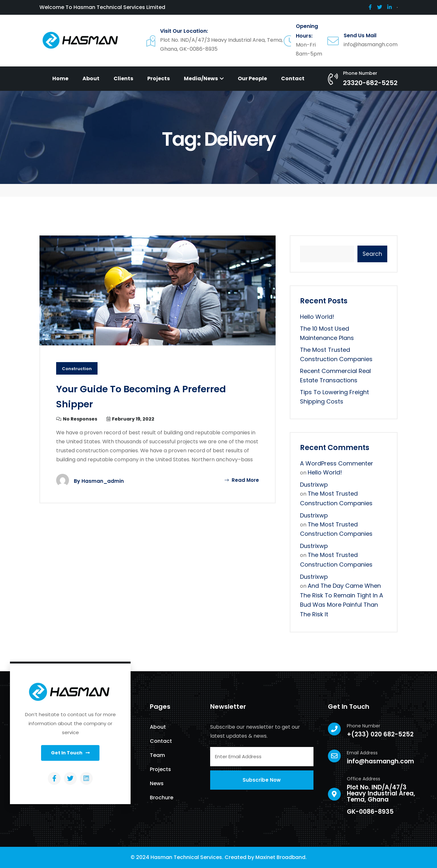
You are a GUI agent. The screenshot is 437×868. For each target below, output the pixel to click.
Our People (252, 78)
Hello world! (317, 317)
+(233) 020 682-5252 (380, 734)
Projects (159, 78)
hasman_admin (103, 481)
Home (60, 78)
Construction (78, 369)
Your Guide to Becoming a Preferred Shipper (132, 396)
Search (372, 254)
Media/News (204, 78)
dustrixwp (314, 485)
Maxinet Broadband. (281, 857)
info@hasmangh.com (380, 761)
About (91, 78)
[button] (70, 754)
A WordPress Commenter (337, 463)
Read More (241, 480)
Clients (123, 78)
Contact (293, 78)
